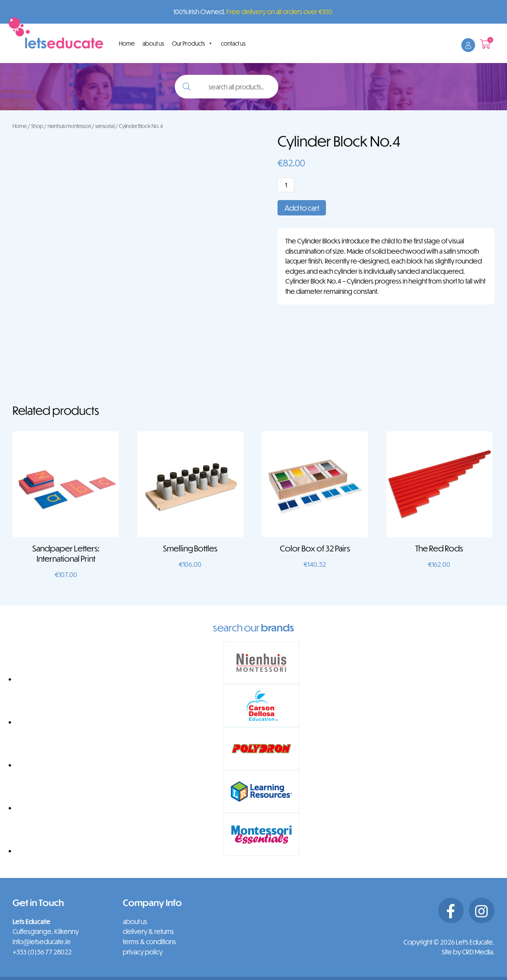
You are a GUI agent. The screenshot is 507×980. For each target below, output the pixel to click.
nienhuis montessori (69, 126)
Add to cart (302, 208)
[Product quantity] (286, 185)
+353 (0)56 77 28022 (42, 952)
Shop (37, 126)
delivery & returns (148, 931)
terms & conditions (149, 942)
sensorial (105, 126)
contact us (233, 43)
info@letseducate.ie (42, 942)
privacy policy (143, 952)
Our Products (192, 43)
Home (127, 43)
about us (153, 43)
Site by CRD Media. (468, 952)
